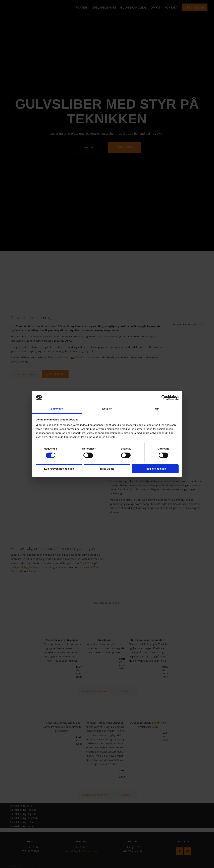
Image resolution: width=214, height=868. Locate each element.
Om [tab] (157, 409)
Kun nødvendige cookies (59, 469)
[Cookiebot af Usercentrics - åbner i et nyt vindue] (164, 398)
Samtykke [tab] (57, 409)
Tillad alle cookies (155, 469)
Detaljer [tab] (107, 409)
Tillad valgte (107, 469)
